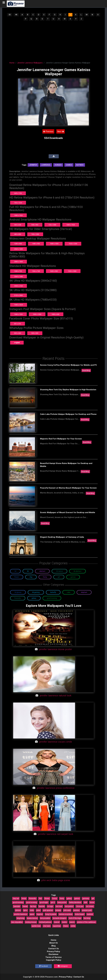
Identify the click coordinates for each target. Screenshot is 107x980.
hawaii (25, 906)
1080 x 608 (55, 314)
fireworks (33, 898)
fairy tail (16, 898)
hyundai (42, 906)
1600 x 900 (54, 271)
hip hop (33, 906)
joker (38, 910)
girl (93, 898)
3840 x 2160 (18, 286)
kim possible (45, 918)
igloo (25, 910)
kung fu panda (51, 914)
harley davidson (75, 902)
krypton (40, 914)
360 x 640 (18, 225)
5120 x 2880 (18, 295)
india (32, 910)
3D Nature (59, 571)
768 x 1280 (35, 234)
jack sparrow (48, 910)
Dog (31, 577)
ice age (50, 906)
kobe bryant (80, 914)
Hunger (58, 165)
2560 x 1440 (18, 276)
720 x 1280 (52, 225)
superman (57, 926)
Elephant (84, 592)
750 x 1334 (18, 203)
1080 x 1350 (18, 314)
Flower (17, 577)
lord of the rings (75, 918)
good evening (32, 902)
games (77, 898)
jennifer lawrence (21, 914)
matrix (64, 922)
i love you (80, 906)
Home (12, 63)
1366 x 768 (36, 271)
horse (92, 902)
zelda (73, 926)
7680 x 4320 (19, 305)
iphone (18, 910)
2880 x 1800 (18, 262)
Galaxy (34, 598)
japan (32, 914)
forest (55, 898)
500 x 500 (35, 333)
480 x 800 (18, 234)
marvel (57, 922)
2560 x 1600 (18, 249)
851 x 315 (18, 324)
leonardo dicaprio (60, 918)
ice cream (90, 906)
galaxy (69, 898)
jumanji (58, 910)
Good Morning (52, 598)
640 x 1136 (18, 193)
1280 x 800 (18, 244)
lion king (87, 918)
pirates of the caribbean (86, 922)
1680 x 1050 (54, 244)
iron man (59, 906)
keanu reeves (32, 918)
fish (40, 898)
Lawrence (46, 165)
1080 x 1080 (37, 314)
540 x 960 (35, 225)
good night (44, 902)
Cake (69, 592)
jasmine (76, 910)
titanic (66, 926)
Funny (45, 577)
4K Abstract (77, 571)
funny (62, 898)
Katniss (80, 165)
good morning (18, 902)
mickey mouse (31, 922)
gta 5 (53, 902)
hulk (85, 902)
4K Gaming (36, 592)
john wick (67, 910)
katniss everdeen (66, 914)
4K (16, 15)
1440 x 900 (36, 244)
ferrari (24, 898)
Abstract (42, 571)
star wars (47, 926)
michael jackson (45, 922)
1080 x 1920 (18, 215)
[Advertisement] (54, 40)
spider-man (36, 926)
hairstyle (17, 906)
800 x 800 (18, 333)
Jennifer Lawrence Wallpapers (30, 63)
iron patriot (69, 906)
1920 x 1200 (73, 244)
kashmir (90, 914)
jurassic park (87, 910)
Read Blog (86, 370)
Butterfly (53, 592)
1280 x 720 (18, 271)
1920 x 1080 (72, 271)
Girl (59, 577)
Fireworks (18, 598)
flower (47, 898)
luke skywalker (17, 922)
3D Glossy (18, 592)
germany (86, 898)
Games (69, 165)
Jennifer (33, 165)
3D (10, 15)
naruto (72, 922)
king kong (21, 918)
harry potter (62, 902)
